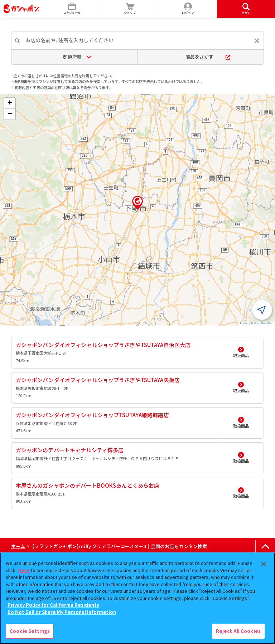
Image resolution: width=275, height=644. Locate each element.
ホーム (18, 546)
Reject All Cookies (238, 631)
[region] (137, 598)
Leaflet (244, 323)
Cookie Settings (30, 631)
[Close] (264, 564)
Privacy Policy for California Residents (53, 605)
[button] (137, 203)
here (24, 570)
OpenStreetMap (263, 323)
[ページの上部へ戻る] (265, 547)
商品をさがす (208, 57)
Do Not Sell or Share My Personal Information (62, 612)
